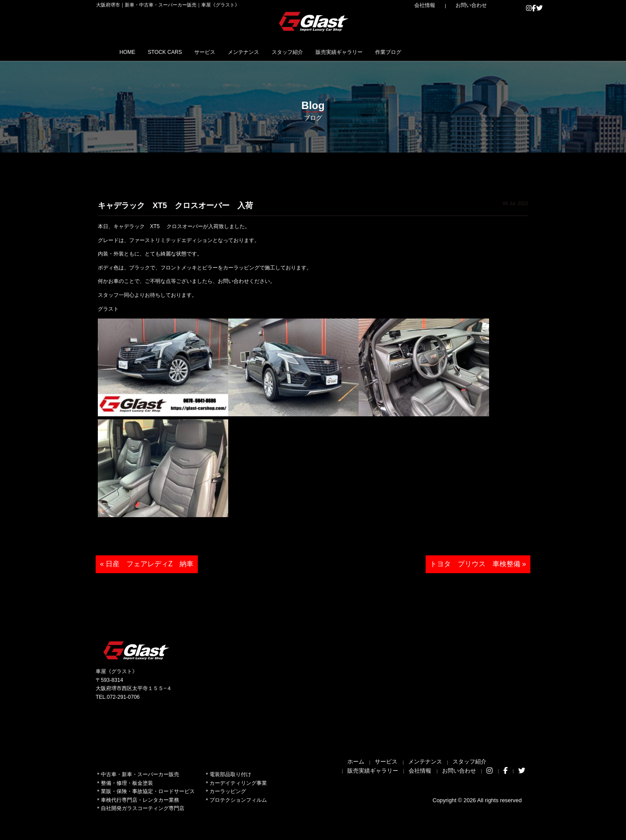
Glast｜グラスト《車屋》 (314, 21)
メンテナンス (283, 52)
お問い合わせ (478, 5)
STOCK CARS (181, 52)
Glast (137, 650)
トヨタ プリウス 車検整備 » (478, 564)
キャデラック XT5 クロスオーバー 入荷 (175, 206)
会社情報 (444, 5)
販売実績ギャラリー (404, 52)
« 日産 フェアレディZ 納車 (147, 564)
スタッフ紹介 (339, 52)
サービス (233, 52)
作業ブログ (466, 52)
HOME (132, 52)
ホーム (356, 762)
